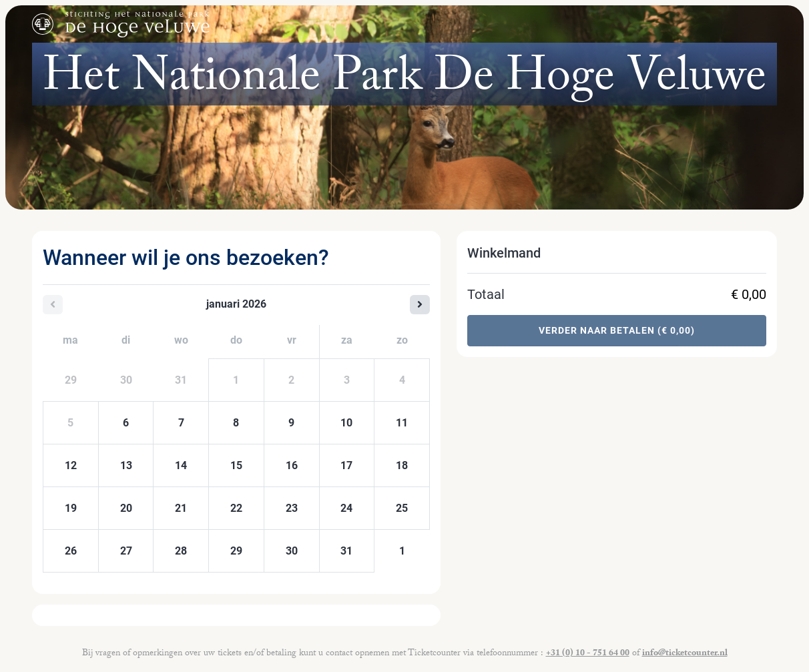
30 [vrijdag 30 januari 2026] (292, 551)
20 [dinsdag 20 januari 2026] (126, 508)
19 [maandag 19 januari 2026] (71, 508)
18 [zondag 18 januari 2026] (402, 465)
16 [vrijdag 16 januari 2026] (292, 465)
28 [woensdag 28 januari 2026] (181, 551)
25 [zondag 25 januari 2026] (402, 508)
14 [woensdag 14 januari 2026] (181, 465)
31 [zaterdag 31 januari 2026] (346, 551)
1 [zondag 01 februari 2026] (402, 551)
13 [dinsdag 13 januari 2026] (126, 465)
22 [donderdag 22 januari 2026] (236, 508)
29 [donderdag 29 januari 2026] (236, 551)
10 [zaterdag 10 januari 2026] (346, 423)
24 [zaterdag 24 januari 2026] (346, 508)
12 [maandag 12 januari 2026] (71, 465)
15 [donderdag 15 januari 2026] (236, 465)
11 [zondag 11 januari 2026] (402, 423)
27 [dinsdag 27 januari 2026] (126, 551)
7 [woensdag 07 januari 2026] (181, 423)
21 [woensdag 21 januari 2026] (181, 508)
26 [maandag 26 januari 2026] (71, 551)
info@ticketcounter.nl (685, 654)
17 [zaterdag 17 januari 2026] (346, 465)
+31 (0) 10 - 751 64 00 (588, 654)
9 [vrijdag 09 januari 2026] (291, 423)
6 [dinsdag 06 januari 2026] (126, 423)
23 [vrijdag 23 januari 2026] (292, 508)
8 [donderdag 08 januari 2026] (236, 423)
